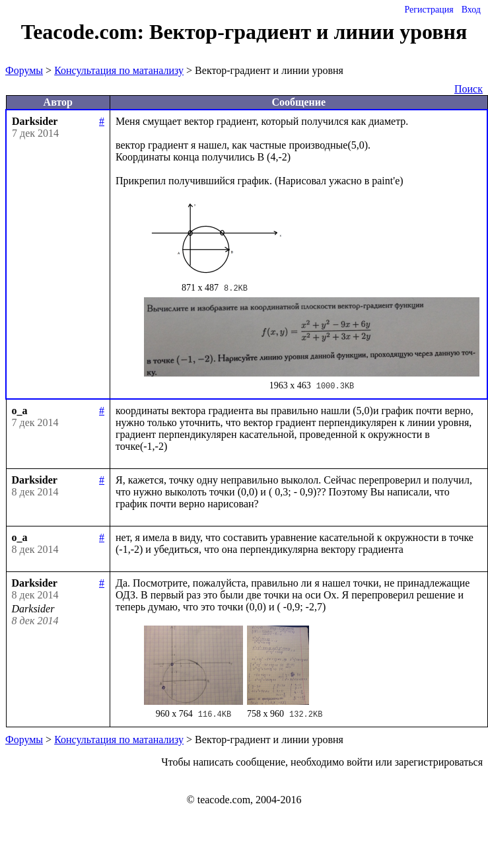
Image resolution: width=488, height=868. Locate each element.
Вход (471, 10)
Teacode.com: (85, 32)
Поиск (469, 89)
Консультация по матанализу (119, 70)
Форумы (24, 70)
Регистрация (429, 10)
